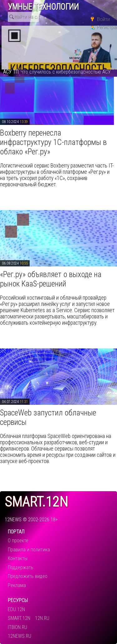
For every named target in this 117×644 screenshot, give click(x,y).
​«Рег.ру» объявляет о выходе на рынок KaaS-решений (51, 279)
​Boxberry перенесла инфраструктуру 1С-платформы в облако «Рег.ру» (53, 142)
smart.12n (36, 502)
